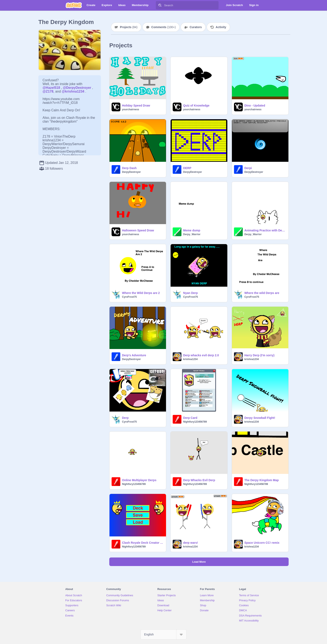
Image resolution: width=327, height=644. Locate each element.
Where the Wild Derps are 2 (141, 293)
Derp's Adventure (134, 355)
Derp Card (190, 418)
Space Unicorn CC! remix (262, 543)
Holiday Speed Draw (136, 105)
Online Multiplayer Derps (139, 480)
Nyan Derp (190, 293)
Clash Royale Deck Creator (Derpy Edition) (143, 543)
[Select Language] (163, 634)
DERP (187, 168)
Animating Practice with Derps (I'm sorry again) (265, 230)
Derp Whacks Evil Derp (199, 480)
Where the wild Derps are (262, 293)
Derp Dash (129, 168)
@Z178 (48, 91)
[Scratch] (74, 5)
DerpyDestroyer (131, 172)
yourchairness (131, 109)
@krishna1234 (73, 91)
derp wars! (191, 543)
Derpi (248, 168)
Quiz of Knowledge (196, 105)
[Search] (160, 5)
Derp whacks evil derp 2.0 (201, 355)
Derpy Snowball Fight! (260, 418)
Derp (125, 418)
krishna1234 (190, 359)
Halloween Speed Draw (138, 230)
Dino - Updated (255, 105)
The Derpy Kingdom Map (262, 480)
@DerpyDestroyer (77, 88)
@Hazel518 (51, 88)
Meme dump (192, 230)
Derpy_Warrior (192, 234)
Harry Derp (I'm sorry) (259, 355)
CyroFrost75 (129, 297)
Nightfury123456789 (195, 422)
